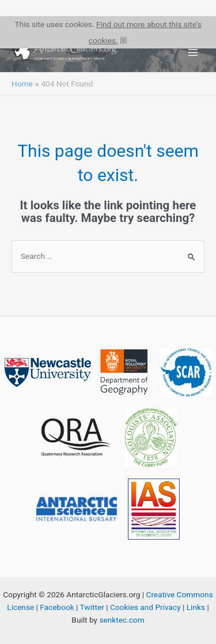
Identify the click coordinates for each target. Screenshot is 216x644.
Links (196, 607)
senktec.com (122, 620)
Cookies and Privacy (145, 607)
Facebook (57, 607)
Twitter (92, 607)
